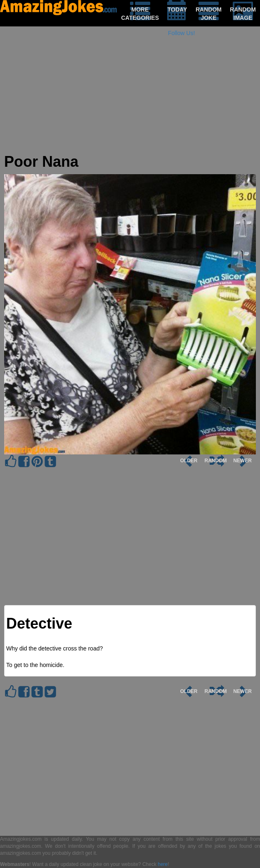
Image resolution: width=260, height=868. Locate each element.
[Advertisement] (130, 96)
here (163, 864)
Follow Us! (181, 33)
